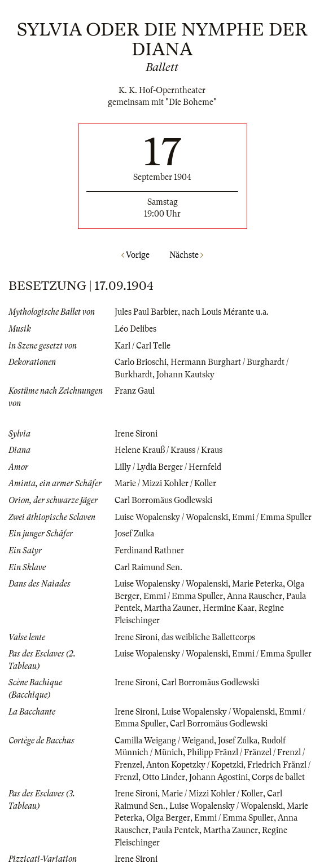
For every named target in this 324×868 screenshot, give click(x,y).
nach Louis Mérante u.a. (225, 312)
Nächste (186, 255)
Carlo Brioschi (141, 362)
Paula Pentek (176, 830)
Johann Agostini (218, 777)
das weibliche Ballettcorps (208, 637)
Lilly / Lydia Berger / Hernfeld (168, 467)
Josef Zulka (134, 534)
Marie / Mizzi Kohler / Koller (165, 483)
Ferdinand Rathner (149, 550)
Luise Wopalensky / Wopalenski (171, 517)
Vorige (135, 255)
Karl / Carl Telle (143, 346)
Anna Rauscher (255, 596)
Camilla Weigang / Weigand (164, 741)
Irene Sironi (136, 434)
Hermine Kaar (229, 608)
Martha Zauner (171, 608)
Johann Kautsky (185, 374)
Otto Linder (164, 777)
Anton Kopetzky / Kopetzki (195, 765)
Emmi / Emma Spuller (272, 517)
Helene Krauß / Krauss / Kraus (168, 450)
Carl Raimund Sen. (148, 567)
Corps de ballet (278, 777)
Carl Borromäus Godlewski (163, 500)
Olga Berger (168, 818)
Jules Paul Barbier (146, 312)
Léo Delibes (135, 329)
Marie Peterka (257, 584)
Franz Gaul (135, 391)
